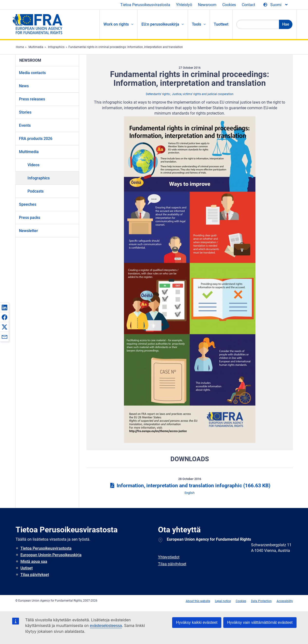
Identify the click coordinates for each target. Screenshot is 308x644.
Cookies (229, 5)
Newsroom (207, 5)
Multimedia (36, 47)
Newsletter (28, 231)
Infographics (56, 47)
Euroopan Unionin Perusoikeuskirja (51, 555)
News (24, 86)
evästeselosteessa (106, 626)
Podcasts (36, 191)
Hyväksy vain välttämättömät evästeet (260, 622)
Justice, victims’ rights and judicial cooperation (203, 94)
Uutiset (27, 568)
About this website (198, 601)
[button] (4, 307)
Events (25, 125)
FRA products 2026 (36, 139)
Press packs (30, 218)
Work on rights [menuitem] (116, 24)
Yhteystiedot (169, 557)
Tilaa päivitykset (35, 575)
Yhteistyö (184, 5)
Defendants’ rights (158, 94)
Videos (33, 165)
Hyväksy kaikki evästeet (197, 622)
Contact (248, 5)
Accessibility (285, 601)
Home (20, 47)
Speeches (28, 204)
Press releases (32, 99)
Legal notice (223, 601)
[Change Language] (276, 5)
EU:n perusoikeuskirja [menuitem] (160, 24)
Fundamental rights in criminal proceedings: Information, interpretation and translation (126, 47)
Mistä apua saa (34, 561)
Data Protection (261, 601)
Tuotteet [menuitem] (221, 24)
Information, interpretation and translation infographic (190, 486)
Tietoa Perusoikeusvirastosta (145, 5)
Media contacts (32, 73)
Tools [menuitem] (196, 24)
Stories (25, 112)
